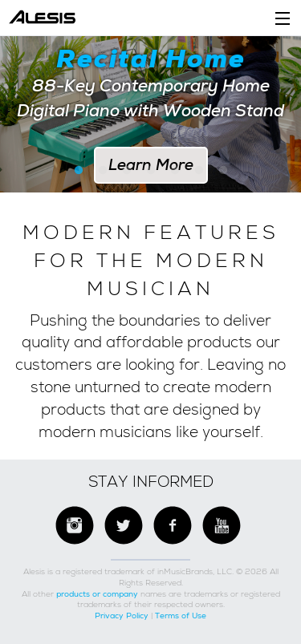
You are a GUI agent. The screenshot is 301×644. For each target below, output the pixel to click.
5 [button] (175, 171)
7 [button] (223, 171)
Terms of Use (181, 616)
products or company (97, 594)
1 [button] (79, 171)
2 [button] (103, 171)
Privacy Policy (122, 616)
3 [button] (127, 171)
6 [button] (199, 171)
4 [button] (151, 171)
